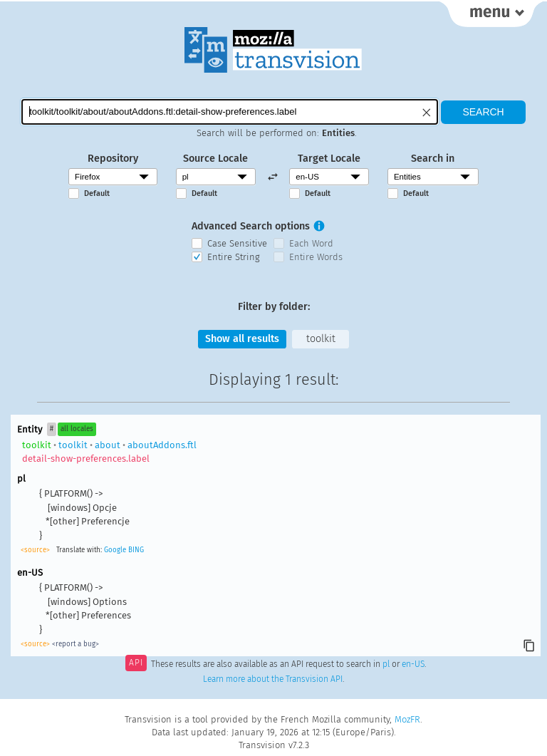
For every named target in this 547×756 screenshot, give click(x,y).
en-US (413, 664)
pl (386, 664)
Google (115, 550)
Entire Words (316, 257)
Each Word (311, 243)
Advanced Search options (251, 226)
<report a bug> (75, 644)
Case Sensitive (237, 243)
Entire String (234, 257)
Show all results (242, 339)
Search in (433, 159)
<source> (35, 550)
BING (136, 550)
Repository (113, 159)
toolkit (321, 339)
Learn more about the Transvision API (273, 679)
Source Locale (215, 159)
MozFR (407, 719)
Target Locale (329, 159)
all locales (77, 429)
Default (97, 193)
